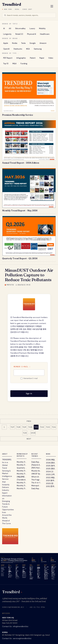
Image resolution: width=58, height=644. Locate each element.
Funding (24, 64)
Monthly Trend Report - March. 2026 (22, 471)
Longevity (7, 34)
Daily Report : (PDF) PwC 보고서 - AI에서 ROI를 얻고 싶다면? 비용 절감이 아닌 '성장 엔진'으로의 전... (36, 462)
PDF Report (8, 58)
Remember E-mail (31, 378)
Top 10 (6, 64)
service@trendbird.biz (13, 607)
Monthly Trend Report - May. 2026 (22, 462)
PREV (29, 421)
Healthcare (45, 34)
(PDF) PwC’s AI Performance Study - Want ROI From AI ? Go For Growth (36, 468)
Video (51, 58)
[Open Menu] (52, 7)
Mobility (42, 28)
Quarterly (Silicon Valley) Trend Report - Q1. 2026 (22, 468)
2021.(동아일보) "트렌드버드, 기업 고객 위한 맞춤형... (51, 481)
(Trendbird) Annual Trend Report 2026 (22, 480)
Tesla (23, 43)
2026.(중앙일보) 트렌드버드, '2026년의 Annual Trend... (51, 463)
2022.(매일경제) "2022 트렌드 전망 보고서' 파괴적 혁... (51, 478)
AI (4, 28)
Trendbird (12, 4)
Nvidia (15, 43)
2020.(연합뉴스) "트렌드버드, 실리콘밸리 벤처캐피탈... (51, 483)
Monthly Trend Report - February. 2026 (22, 474)
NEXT (29, 439)
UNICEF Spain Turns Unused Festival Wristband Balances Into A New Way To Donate (36, 474)
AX (10, 28)
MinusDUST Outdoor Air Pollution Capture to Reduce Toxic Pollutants (29, 275)
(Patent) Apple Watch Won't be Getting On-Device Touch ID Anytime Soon (36, 465)
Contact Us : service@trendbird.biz (17, 638)
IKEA (28, 49)
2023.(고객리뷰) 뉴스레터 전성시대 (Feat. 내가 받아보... (51, 475)
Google (33, 43)
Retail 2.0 (19, 34)
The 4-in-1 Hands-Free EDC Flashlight (36, 483)
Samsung (38, 49)
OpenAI (6, 49)
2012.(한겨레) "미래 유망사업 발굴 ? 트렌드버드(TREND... (51, 486)
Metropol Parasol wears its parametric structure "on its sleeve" (36, 486)
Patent (33, 58)
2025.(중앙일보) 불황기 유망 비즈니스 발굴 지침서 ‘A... (51, 469)
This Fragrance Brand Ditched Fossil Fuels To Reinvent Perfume (36, 480)
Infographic (21, 58)
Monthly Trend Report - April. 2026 (22, 465)
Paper (42, 58)
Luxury (32, 28)
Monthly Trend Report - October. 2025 (22, 489)
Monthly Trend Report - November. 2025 (22, 486)
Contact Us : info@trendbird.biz (15, 626)
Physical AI (32, 34)
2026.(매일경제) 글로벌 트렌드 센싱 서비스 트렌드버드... (51, 460)
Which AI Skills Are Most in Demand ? (36, 477)
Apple (6, 43)
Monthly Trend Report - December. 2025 (22, 483)
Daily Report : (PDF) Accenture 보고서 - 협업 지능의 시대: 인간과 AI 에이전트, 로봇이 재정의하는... (36, 489)
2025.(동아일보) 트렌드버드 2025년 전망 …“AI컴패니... (51, 466)
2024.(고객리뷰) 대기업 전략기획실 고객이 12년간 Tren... (51, 472)
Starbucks (18, 49)
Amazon (43, 43)
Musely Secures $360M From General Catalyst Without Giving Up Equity (36, 471)
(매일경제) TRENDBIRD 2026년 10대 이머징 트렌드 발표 (22, 477)
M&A (15, 64)
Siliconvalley (20, 28)
